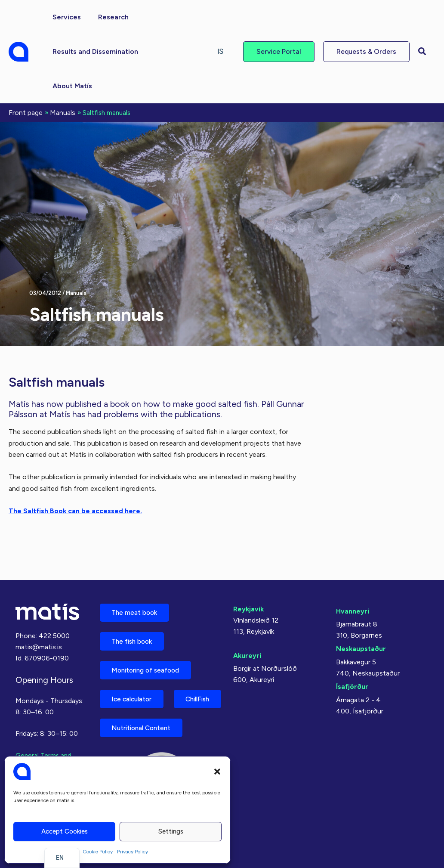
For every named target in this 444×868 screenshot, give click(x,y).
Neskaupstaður (361, 612)
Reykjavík (249, 572)
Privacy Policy (133, 852)
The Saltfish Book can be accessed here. (76, 510)
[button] (217, 772)
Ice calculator (135, 667)
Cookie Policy (98, 852)
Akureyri (247, 618)
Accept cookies (65, 831)
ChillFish (126, 697)
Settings (171, 831)
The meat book (137, 576)
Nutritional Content (145, 727)
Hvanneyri (353, 574)
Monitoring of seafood (149, 637)
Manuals (76, 292)
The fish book (135, 606)
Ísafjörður (352, 650)
